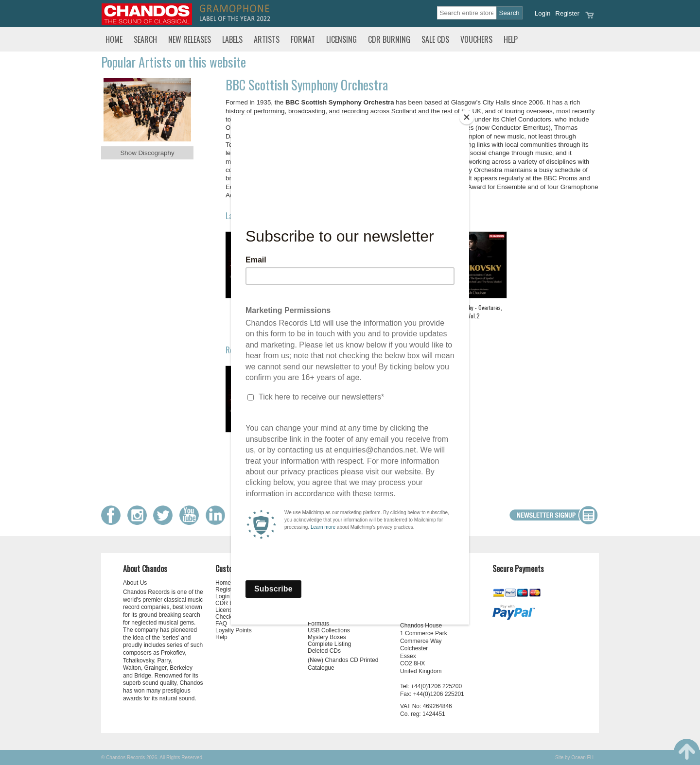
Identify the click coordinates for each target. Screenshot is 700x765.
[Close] (467, 117)
